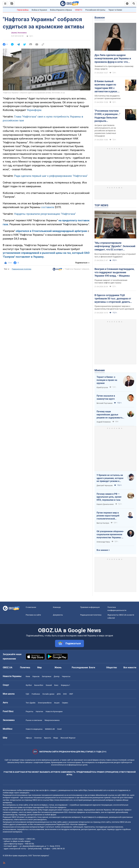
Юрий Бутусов (102, 388)
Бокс (56, 685)
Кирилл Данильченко (105, 504)
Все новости (130, 667)
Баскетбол (39, 685)
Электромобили (45, 703)
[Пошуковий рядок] (134, 3)
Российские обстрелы (95, 10)
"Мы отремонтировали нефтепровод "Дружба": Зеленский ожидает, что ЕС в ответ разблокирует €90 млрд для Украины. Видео (115, 246)
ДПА (59, 694)
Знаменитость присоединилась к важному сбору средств (114, 68)
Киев (28, 676)
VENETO (79, 10)
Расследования (80, 667)
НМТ (71, 694)
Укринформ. (34, 110)
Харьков (36, 676)
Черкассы (66, 676)
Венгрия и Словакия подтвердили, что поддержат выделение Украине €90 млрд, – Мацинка (114, 272)
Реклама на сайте (33, 615)
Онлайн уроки (48, 694)
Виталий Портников (105, 403)
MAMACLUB (50, 729)
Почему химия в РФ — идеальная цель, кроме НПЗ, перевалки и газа (109, 497)
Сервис (65, 703)
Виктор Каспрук (103, 523)
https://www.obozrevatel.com (95, 790)
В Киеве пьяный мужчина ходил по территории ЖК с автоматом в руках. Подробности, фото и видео (107, 86)
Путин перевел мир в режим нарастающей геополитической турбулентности (108, 516)
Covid (59, 729)
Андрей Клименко (104, 422)
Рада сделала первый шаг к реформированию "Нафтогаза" (51, 176)
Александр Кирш (103, 542)
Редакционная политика (22, 269)
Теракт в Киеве (115, 10)
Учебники (36, 694)
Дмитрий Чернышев (105, 486)
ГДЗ (27, 694)
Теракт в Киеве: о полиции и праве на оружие (107, 380)
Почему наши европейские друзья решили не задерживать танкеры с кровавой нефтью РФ (110, 415)
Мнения (100, 370)
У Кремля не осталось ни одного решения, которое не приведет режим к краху (110, 478)
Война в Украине (39, 10)
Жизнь (58, 667)
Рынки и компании (34, 720)
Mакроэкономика (52, 720)
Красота (47, 738)
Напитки (39, 711)
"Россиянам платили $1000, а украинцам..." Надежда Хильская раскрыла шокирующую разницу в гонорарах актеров (108, 116)
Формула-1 (65, 685)
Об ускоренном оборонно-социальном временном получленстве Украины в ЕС (110, 534)
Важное (100, 18)
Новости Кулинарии (54, 711)
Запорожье (47, 676)
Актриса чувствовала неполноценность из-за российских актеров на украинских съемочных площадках (105, 131)
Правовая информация (90, 607)
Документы (58, 615)
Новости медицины (34, 729)
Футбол (29, 685)
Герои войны (23, 10)
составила (48, 207)
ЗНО (65, 694)
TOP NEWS (101, 205)
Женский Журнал (68, 738)
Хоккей (49, 685)
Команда (57, 607)
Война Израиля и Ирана (61, 10)
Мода (56, 738)
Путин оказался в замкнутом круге (106, 397)
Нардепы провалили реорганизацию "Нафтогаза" (45, 214)
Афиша (29, 738)
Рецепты (29, 711)
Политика (25, 667)
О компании (31, 607)
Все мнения (102, 550)
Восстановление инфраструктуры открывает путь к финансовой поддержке (115, 255)
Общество (112, 667)
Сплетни (38, 738)
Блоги (92, 667)
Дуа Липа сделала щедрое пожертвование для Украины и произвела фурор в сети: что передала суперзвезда (113, 59)
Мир (39, 667)
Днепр (57, 676)
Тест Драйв (31, 703)
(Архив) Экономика (19, 33)
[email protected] (35, 849)
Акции (57, 703)
